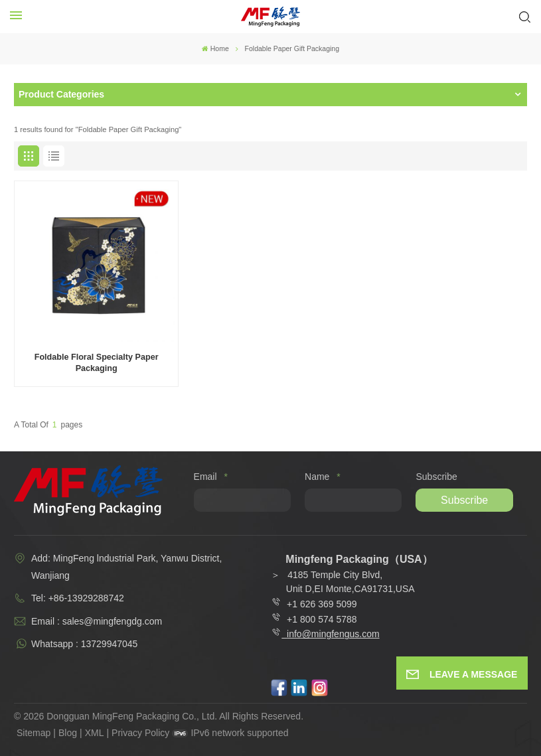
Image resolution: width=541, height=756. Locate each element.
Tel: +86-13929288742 (78, 598)
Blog (68, 733)
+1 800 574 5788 (319, 619)
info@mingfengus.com (333, 634)
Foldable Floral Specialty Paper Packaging (97, 363)
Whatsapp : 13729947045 (84, 644)
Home (215, 49)
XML (95, 733)
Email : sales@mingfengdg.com (97, 621)
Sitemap (34, 733)
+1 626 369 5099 (314, 604)
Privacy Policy (140, 733)
